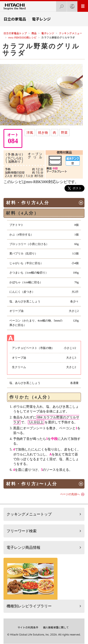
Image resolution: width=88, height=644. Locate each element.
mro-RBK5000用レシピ (22, 38)
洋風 (30, 133)
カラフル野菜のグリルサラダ (41, 50)
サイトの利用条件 (28, 627)
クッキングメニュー (71, 33)
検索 (60, 5)
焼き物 (43, 133)
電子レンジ (48, 33)
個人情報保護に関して (56, 627)
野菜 (64, 133)
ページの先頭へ (70, 494)
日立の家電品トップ (15, 33)
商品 (34, 33)
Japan (71, 5)
